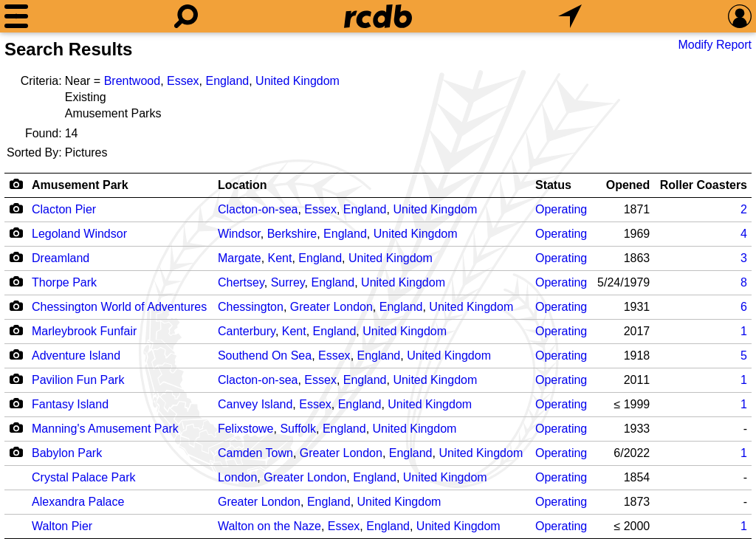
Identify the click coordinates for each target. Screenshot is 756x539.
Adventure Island (76, 356)
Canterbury (247, 331)
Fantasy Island (70, 404)
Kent (280, 258)
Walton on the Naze (269, 526)
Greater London (331, 307)
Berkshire (292, 234)
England (227, 81)
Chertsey (241, 282)
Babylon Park (67, 453)
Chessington (251, 307)
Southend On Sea (265, 356)
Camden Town (255, 453)
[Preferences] (740, 16)
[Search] (186, 16)
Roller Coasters (704, 185)
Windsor (239, 234)
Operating (561, 209)
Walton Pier (62, 526)
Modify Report (715, 45)
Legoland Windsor (79, 234)
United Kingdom (298, 81)
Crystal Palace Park (84, 477)
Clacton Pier (64, 209)
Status (553, 185)
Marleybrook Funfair (84, 331)
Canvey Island (255, 404)
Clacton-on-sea (258, 209)
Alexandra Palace (78, 502)
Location (243, 185)
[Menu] (16, 16)
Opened (628, 185)
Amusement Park (80, 185)
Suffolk (298, 429)
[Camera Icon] (16, 208)
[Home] (378, 16)
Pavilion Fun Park (78, 380)
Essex (183, 81)
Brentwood (133, 81)
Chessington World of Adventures (119, 307)
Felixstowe (246, 429)
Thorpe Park (64, 282)
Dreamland (61, 258)
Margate (240, 258)
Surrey (288, 282)
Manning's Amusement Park (105, 429)
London (237, 477)
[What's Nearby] (570, 16)
